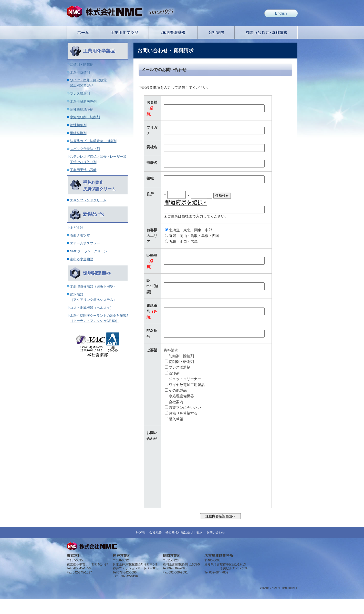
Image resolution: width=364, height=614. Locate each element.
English (281, 13)
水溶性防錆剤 (80, 72)
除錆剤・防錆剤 (82, 65)
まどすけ (77, 228)
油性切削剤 (78, 125)
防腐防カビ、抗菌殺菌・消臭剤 (93, 141)
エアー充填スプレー (85, 243)
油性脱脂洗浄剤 (82, 109)
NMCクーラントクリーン (89, 251)
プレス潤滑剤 (80, 93)
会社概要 (155, 548)
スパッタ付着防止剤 (85, 149)
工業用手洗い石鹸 (83, 170)
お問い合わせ (216, 548)
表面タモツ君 (80, 235)
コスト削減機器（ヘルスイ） (92, 308)
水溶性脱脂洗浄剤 (83, 101)
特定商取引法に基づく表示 (184, 548)
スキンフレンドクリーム (88, 200)
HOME (141, 548)
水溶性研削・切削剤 (85, 117)
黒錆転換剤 (78, 133)
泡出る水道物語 (82, 259)
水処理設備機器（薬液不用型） (93, 286)
